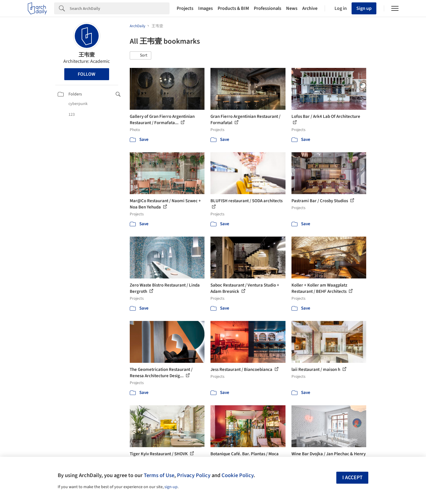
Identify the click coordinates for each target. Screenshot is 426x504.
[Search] (120, 8)
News (292, 8)
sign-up (171, 487)
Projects (185, 8)
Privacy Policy (194, 475)
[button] (141, 56)
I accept (352, 478)
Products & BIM (233, 8)
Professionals (268, 8)
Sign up (364, 8)
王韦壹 (87, 55)
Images (206, 8)
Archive (310, 8)
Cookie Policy (238, 475)
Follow (87, 74)
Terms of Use (159, 475)
